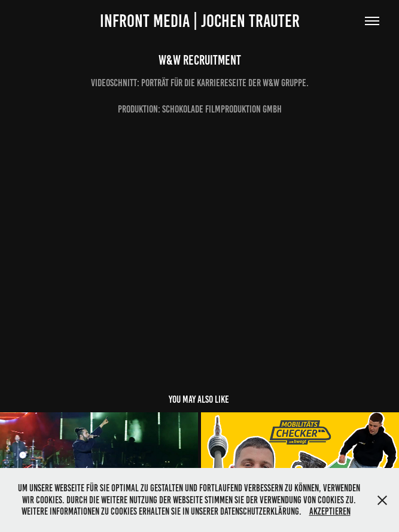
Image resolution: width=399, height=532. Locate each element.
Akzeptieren (330, 511)
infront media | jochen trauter (200, 21)
